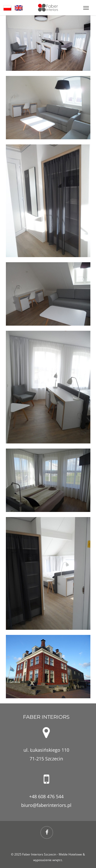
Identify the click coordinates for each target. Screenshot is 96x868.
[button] (86, 8)
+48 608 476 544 (46, 796)
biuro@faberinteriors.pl (46, 805)
